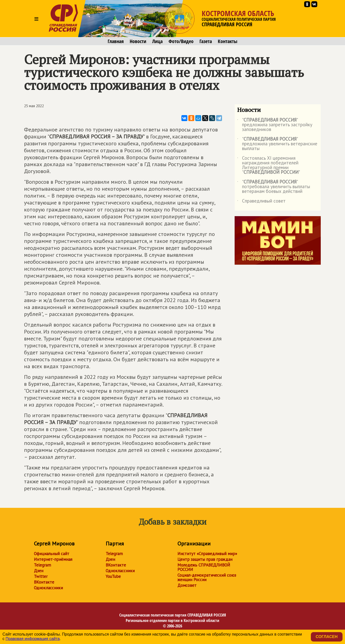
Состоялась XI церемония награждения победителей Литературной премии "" (269, 165)
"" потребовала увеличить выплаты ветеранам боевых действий (274, 187)
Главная (116, 41)
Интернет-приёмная (53, 559)
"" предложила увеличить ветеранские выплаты (277, 144)
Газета (206, 41)
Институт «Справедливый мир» (207, 554)
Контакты (228, 41)
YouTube (113, 576)
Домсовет (187, 585)
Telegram (42, 565)
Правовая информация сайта (33, 639)
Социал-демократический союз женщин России (207, 577)
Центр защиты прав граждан (205, 559)
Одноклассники (48, 588)
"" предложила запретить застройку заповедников (275, 125)
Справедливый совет (261, 202)
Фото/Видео (181, 41)
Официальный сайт (52, 554)
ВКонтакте (44, 582)
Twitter (41, 576)
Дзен (39, 571)
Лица (157, 41)
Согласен (327, 637)
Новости (138, 41)
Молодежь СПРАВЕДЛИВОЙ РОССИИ (204, 567)
